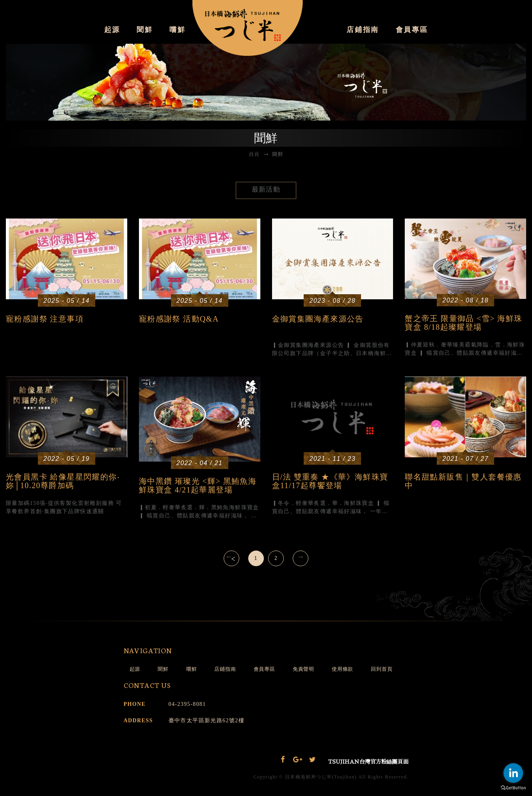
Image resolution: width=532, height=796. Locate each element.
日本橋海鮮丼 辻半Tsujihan (266, 29)
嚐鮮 (177, 30)
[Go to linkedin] (513, 773)
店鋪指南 (363, 30)
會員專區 (412, 30)
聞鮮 (145, 30)
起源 (112, 30)
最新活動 (266, 189)
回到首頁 (382, 669)
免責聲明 (303, 669)
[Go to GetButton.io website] (513, 788)
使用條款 (343, 669)
